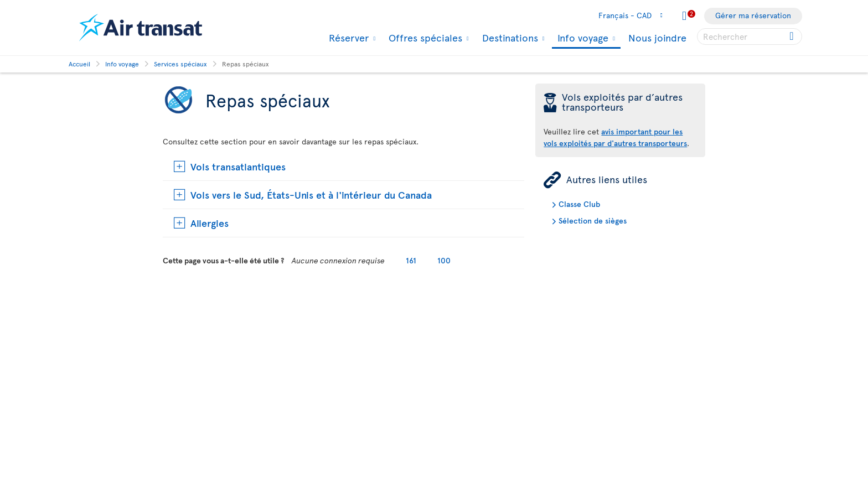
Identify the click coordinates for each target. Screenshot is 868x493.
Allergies (210, 223)
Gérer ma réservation (753, 15)
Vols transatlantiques (238, 166)
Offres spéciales (424, 38)
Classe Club (579, 204)
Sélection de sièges (593, 220)
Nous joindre (657, 37)
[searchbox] (750, 37)
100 (444, 260)
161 (411, 260)
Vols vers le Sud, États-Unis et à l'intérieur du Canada (311, 194)
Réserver (347, 38)
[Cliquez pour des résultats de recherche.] (792, 37)
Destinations (509, 38)
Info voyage (582, 38)
